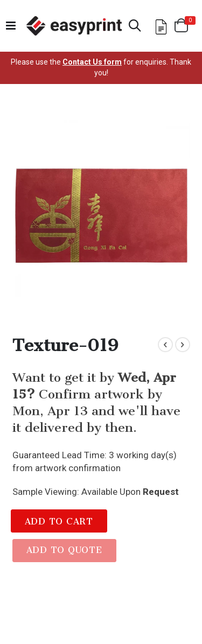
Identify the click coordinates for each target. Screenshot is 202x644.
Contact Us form (92, 62)
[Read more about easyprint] (74, 26)
